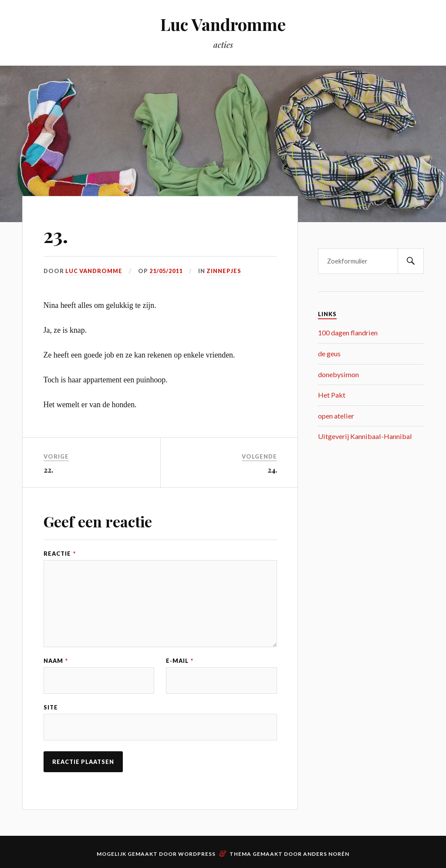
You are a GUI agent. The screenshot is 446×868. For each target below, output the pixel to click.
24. (272, 469)
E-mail (180, 661)
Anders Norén (326, 854)
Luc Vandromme (223, 24)
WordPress (197, 854)
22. (48, 469)
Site (51, 708)
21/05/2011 (166, 271)
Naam (56, 661)
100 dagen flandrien (348, 333)
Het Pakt (332, 395)
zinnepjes (224, 271)
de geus (329, 353)
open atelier (336, 416)
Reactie (60, 554)
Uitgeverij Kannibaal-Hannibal (365, 436)
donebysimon (338, 374)
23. (56, 235)
